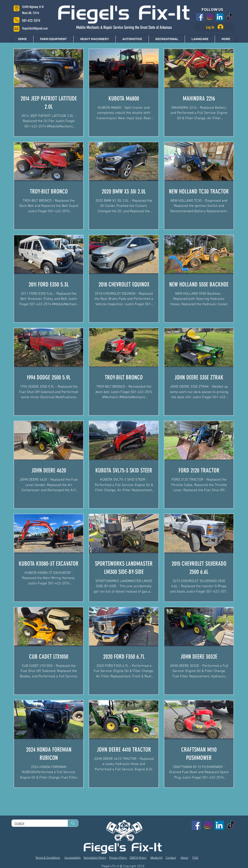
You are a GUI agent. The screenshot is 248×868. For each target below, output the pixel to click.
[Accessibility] (72, 858)
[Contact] (171, 858)
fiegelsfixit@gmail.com (35, 28)
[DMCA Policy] (138, 858)
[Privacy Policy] (118, 858)
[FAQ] (195, 858)
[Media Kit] (156, 858)
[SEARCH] (36, 824)
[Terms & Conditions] (48, 858)
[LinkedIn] (220, 17)
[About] (184, 858)
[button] (226, 39)
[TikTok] (229, 17)
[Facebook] (200, 17)
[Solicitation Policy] (95, 858)
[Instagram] (210, 17)
